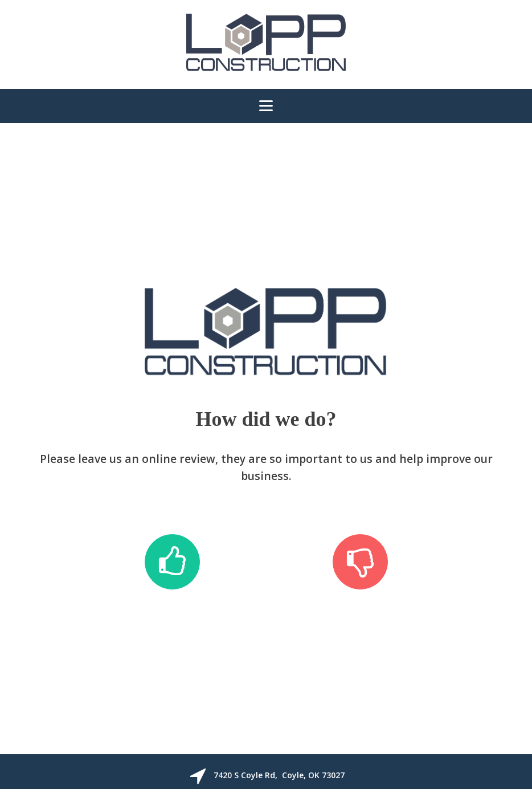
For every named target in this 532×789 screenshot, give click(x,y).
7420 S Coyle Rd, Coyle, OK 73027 (279, 775)
